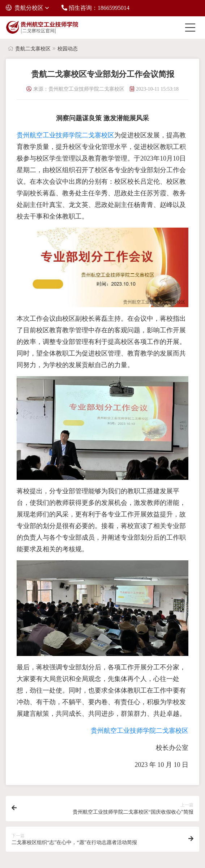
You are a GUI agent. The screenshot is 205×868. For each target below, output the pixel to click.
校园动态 (68, 49)
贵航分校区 (25, 8)
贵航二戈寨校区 (33, 49)
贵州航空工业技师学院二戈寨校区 (65, 135)
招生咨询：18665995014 (95, 8)
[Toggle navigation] (192, 28)
